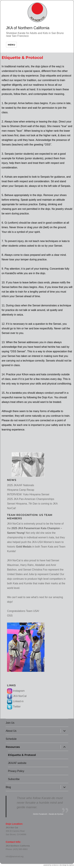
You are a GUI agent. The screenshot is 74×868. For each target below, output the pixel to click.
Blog (8, 787)
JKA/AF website (17, 763)
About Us (11, 731)
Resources (13, 747)
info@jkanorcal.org (15, 856)
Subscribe (14, 779)
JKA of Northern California (28, 28)
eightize (71, 865)
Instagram (16, 691)
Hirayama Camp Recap (21, 490)
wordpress (55, 865)
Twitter (14, 707)
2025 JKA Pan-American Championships (31, 499)
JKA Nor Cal (12, 828)
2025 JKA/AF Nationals (20, 485)
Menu (11, 45)
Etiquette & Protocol (22, 755)
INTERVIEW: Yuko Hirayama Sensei (28, 494)
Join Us (10, 723)
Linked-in (15, 701)
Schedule (11, 739)
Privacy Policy (16, 771)
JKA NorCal (17, 696)
